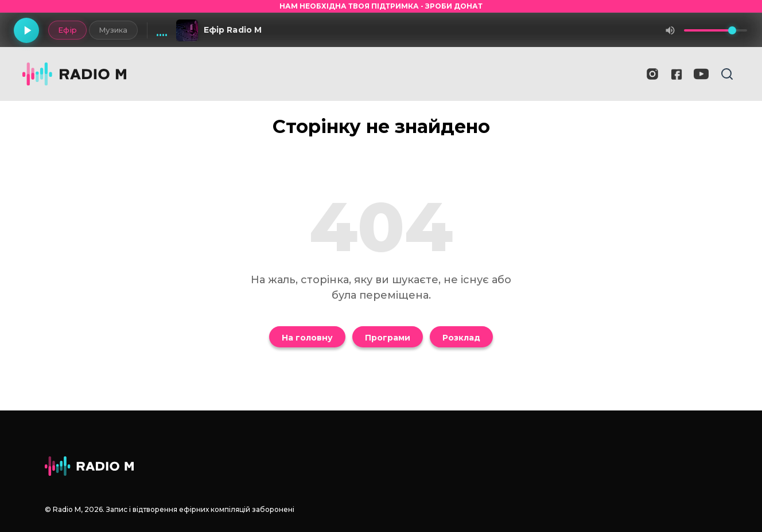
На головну (307, 338)
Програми (388, 338)
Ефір (67, 30)
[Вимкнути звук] (670, 30)
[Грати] (26, 30)
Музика (113, 30)
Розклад (461, 338)
